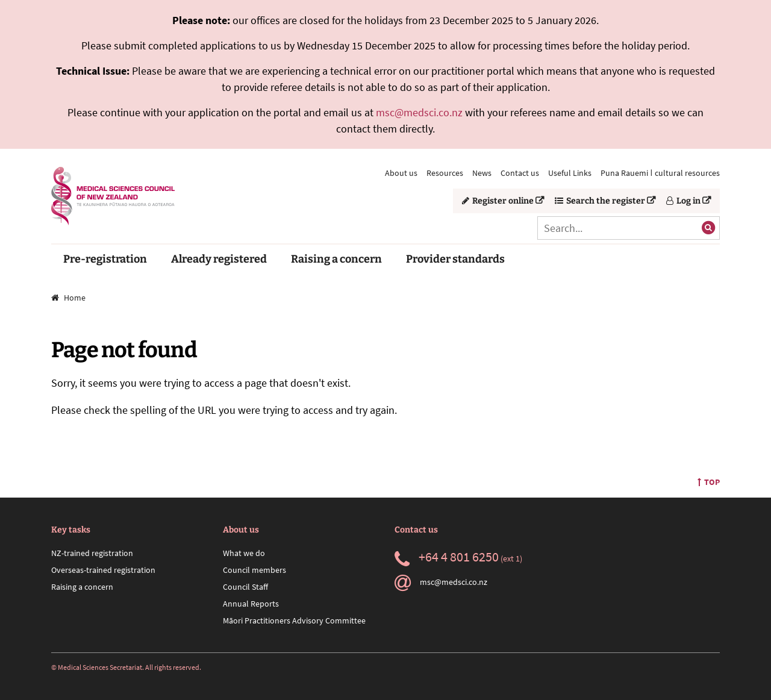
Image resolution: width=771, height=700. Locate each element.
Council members (254, 570)
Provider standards (455, 259)
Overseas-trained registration (103, 570)
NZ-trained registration (92, 553)
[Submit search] (708, 228)
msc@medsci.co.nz (419, 112)
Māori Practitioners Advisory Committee (294, 620)
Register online (498, 201)
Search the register (600, 201)
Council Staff (245, 587)
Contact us (520, 173)
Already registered (219, 259)
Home (68, 298)
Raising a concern (336, 259)
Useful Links (570, 173)
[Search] (629, 228)
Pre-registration (105, 259)
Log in (683, 201)
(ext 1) (458, 558)
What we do (244, 553)
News (482, 173)
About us (401, 173)
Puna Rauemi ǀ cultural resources (660, 173)
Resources (445, 173)
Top (709, 482)
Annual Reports (251, 604)
